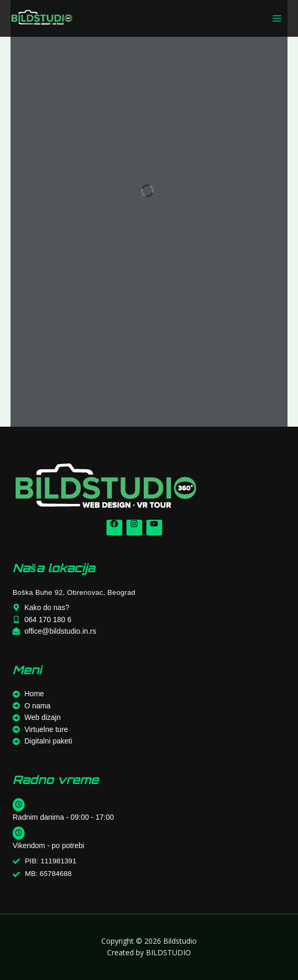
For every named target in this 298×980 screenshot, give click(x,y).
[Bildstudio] (42, 18)
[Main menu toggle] (277, 19)
